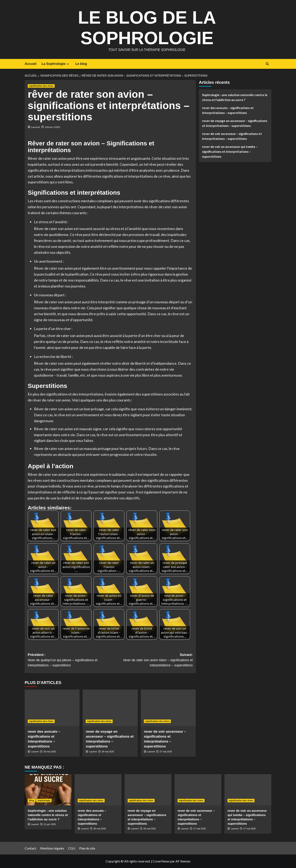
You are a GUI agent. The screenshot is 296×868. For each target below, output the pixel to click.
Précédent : (69, 660)
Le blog (81, 64)
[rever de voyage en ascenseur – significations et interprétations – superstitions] (110, 708)
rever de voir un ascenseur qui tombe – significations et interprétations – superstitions (230, 152)
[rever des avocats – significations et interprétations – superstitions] (52, 708)
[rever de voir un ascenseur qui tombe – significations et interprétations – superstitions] (248, 790)
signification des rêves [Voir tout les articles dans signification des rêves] (41, 86)
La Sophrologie (56, 64)
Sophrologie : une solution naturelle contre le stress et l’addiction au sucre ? (235, 97)
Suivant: (151, 660)
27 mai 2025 (166, 752)
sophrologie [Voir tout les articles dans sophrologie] (44, 800)
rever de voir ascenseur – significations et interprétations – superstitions (232, 136)
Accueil (31, 64)
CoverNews (161, 861)
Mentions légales (52, 848)
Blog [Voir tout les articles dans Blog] (31, 800)
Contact (30, 848)
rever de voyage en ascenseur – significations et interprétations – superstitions (235, 123)
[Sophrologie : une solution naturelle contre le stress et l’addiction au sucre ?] (48, 790)
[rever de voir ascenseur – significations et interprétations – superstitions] (168, 708)
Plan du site (87, 848)
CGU (72, 848)
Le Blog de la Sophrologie (147, 27)
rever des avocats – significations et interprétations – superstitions (228, 110)
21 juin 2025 (50, 824)
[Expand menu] (68, 64)
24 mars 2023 (52, 127)
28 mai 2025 (50, 752)
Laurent (36, 127)
